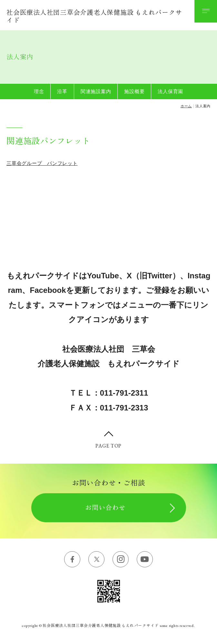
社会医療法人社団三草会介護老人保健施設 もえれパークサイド (94, 16)
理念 (39, 91)
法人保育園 (170, 91)
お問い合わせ (105, 508)
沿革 (62, 91)
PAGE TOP (108, 446)
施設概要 (134, 91)
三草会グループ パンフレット (42, 163)
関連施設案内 (96, 91)
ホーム (186, 106)
